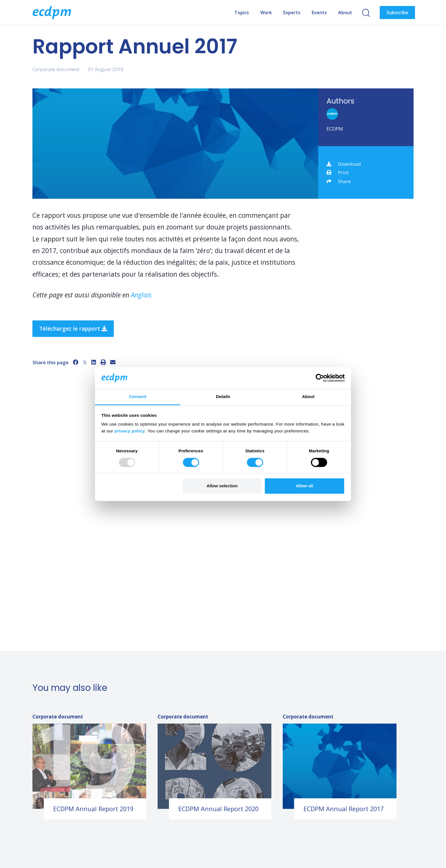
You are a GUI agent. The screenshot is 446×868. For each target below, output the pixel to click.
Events (319, 13)
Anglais (141, 295)
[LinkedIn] (94, 362)
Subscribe (397, 13)
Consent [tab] (138, 397)
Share (339, 181)
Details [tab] (223, 397)
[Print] (103, 362)
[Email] (113, 362)
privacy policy (130, 431)
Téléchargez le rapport (73, 329)
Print (338, 172)
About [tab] (308, 397)
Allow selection (222, 486)
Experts (292, 13)
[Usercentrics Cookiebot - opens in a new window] (320, 378)
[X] (85, 362)
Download (344, 164)
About (345, 13)
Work (266, 13)
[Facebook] (76, 362)
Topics (242, 13)
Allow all (304, 486)
